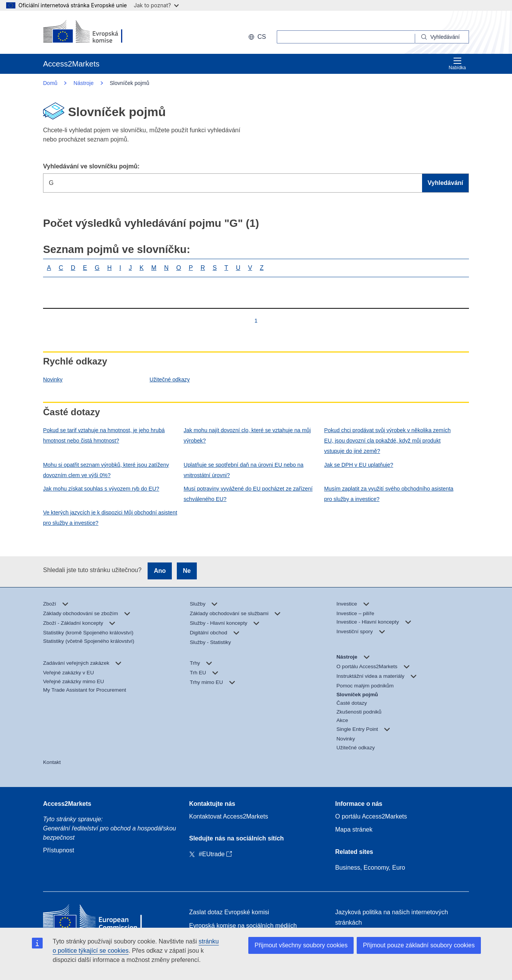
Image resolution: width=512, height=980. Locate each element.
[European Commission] (93, 32)
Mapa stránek (354, 829)
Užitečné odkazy (170, 379)
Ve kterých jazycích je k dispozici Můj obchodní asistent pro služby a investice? (110, 518)
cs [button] (257, 37)
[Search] (442, 37)
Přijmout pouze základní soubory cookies (419, 945)
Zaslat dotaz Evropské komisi (229, 912)
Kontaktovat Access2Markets (229, 816)
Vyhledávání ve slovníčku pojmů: (91, 166)
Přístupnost (59, 850)
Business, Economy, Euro (370, 868)
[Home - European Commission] (99, 919)
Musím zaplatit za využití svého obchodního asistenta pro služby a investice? (389, 494)
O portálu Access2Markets (371, 816)
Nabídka (457, 64)
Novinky (53, 379)
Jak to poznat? (156, 5)
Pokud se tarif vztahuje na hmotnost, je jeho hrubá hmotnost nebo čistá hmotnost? (104, 435)
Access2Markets (67, 804)
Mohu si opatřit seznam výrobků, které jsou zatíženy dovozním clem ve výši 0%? (106, 470)
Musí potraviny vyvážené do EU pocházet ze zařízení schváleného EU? (248, 494)
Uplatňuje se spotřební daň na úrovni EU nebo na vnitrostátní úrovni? (244, 470)
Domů (50, 83)
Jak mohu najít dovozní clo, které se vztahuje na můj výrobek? (247, 435)
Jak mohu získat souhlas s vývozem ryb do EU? (101, 489)
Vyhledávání (445, 183)
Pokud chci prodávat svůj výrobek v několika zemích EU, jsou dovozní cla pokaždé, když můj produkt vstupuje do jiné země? (387, 441)
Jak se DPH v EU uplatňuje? (359, 465)
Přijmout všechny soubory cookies (301, 945)
